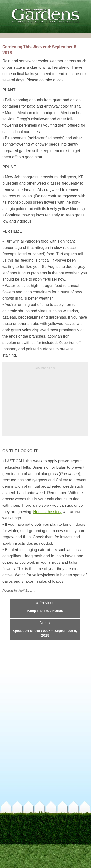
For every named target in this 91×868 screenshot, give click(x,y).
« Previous (45, 603)
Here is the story (47, 512)
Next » (45, 623)
